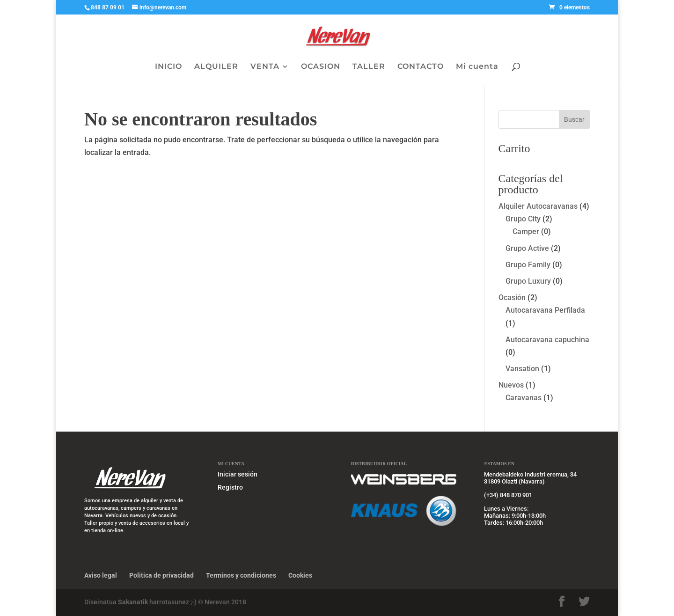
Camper (526, 231)
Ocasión (512, 297)
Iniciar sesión (238, 474)
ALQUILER (216, 67)
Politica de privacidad (161, 575)
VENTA (265, 67)
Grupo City (523, 219)
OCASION (321, 67)
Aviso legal (101, 575)
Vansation (522, 369)
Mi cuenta (477, 67)
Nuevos (511, 385)
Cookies (300, 575)
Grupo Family (528, 265)
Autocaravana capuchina (547, 340)
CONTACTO (421, 67)
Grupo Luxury (528, 281)
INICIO (168, 67)
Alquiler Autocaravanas (538, 206)
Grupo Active (527, 248)
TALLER (369, 67)
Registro (230, 487)
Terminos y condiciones (241, 575)
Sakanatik (134, 602)
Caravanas (524, 398)
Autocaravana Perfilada (545, 310)
